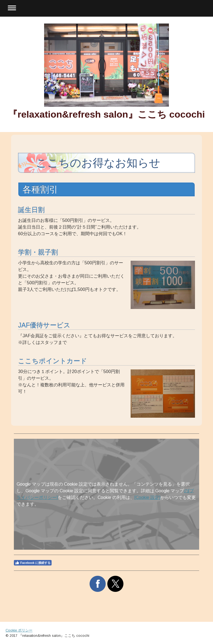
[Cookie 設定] (147, 497)
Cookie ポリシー (19, 630)
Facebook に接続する (33, 563)
